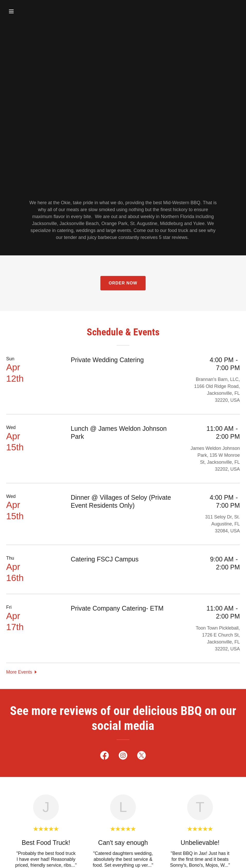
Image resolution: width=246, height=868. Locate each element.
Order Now (123, 283)
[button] (24, 11)
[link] (105, 756)
